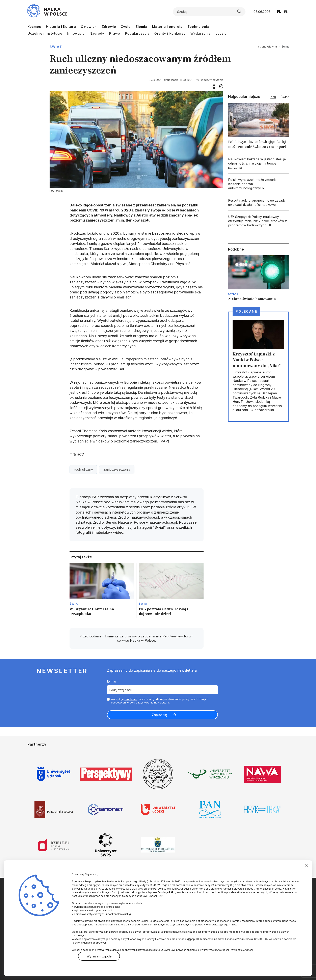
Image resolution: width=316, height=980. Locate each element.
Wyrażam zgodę (99, 956)
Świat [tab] (285, 97)
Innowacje (76, 33)
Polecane (246, 311)
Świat (56, 47)
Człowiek (89, 27)
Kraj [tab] (273, 97)
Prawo (115, 33)
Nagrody (97, 33)
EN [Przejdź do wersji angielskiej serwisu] (286, 12)
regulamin (131, 699)
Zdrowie (109, 27)
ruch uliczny (83, 469)
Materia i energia (167, 27)
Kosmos (34, 27)
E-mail (112, 681)
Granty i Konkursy (170, 33)
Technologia (198, 27)
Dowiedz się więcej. (242, 950)
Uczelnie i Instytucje (45, 33)
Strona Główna (268, 47)
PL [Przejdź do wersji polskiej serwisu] (279, 11)
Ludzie (221, 33)
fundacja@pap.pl (188, 939)
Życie (126, 27)
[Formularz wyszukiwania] (209, 12)
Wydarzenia (201, 33)
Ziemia (141, 27)
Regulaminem (173, 636)
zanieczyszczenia (117, 469)
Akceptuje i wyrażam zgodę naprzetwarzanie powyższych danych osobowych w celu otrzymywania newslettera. (160, 701)
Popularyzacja (137, 33)
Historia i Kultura (61, 27)
